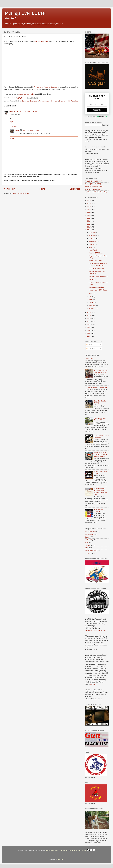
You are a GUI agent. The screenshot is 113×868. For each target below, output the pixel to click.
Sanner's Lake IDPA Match (98, 290)
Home (42, 189)
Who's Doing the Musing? (93, 181)
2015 (89, 312)
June (91, 294)
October (92, 239)
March (91, 303)
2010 (89, 327)
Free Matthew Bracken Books (99, 510)
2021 (89, 215)
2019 (89, 221)
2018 (89, 224)
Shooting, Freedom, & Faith (94, 186)
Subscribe (97, 110)
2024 (89, 206)
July (91, 247)
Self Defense (54, 101)
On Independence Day (96, 287)
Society (68, 101)
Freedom (88, 545)
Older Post (75, 189)
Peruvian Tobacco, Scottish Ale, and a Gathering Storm (100, 454)
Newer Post (9, 189)
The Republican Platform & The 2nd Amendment (98, 265)
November (93, 236)
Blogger (61, 859)
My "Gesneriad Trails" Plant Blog (96, 192)
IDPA (87, 548)
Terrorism (74, 101)
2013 (89, 318)
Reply (11, 122)
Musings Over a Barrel (25, 13)
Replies (14, 126)
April (91, 300)
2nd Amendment (90, 532)
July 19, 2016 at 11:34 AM (28, 111)
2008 (89, 333)
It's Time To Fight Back (96, 269)
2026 (89, 200)
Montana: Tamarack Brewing (98, 276)
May (91, 297)
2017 (89, 227)
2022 (89, 212)
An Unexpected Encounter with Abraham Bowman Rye (100, 491)
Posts (89, 345)
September (93, 241)
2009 (89, 330)
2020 (89, 218)
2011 (89, 324)
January (92, 309)
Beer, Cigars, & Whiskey (93, 184)
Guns (24, 101)
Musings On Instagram (92, 189)
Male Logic (92, 279)
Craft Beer (88, 540)
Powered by (97, 117)
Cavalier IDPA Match (96, 253)
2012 (89, 321)
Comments (91, 348)
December (93, 233)
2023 (89, 209)
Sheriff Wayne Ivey (41, 41)
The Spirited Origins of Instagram (96, 387)
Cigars (87, 537)
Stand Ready (93, 250)
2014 (89, 315)
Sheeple (62, 101)
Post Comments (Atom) (21, 193)
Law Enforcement (32, 101)
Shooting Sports (90, 551)
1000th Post (89, 359)
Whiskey (88, 553)
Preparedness (44, 101)
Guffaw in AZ (14, 111)
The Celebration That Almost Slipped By (101, 371)
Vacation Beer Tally (95, 261)
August (92, 244)
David (17, 130)
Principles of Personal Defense (45, 87)
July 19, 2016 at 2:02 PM (31, 130)
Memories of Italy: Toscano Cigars (100, 419)
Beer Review (89, 534)
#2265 (92, 684)
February (92, 306)
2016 (89, 230)
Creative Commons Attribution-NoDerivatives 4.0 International (70, 850)
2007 (89, 336)
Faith (86, 542)
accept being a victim (26, 94)
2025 (89, 203)
